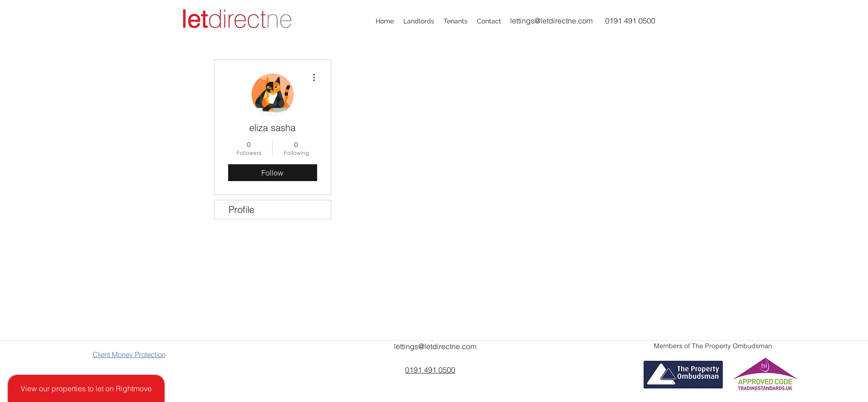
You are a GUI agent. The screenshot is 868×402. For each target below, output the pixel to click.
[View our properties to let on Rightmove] (86, 388)
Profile (241, 209)
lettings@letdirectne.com (551, 21)
